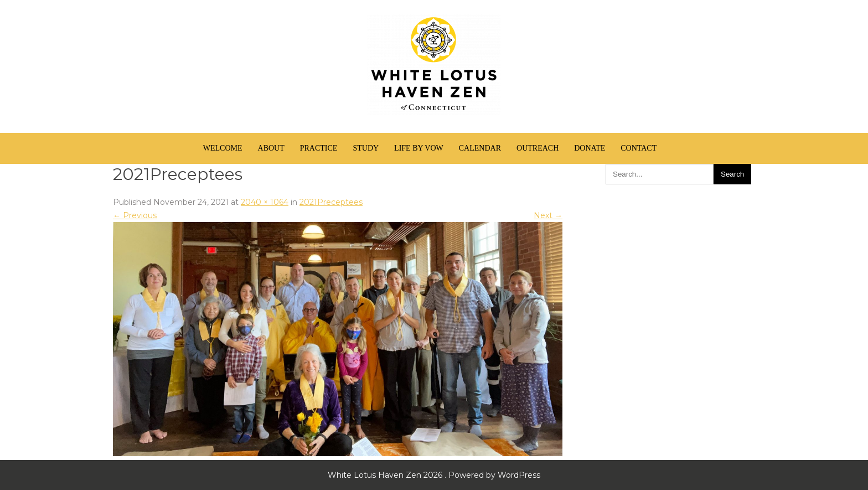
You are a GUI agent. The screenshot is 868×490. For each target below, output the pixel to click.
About (271, 148)
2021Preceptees (331, 202)
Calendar (480, 148)
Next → (548, 215)
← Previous (135, 215)
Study (366, 148)
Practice (319, 148)
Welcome (223, 148)
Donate (590, 148)
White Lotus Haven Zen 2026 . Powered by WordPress (434, 475)
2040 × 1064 (265, 202)
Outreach (538, 148)
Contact (639, 148)
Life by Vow (419, 148)
